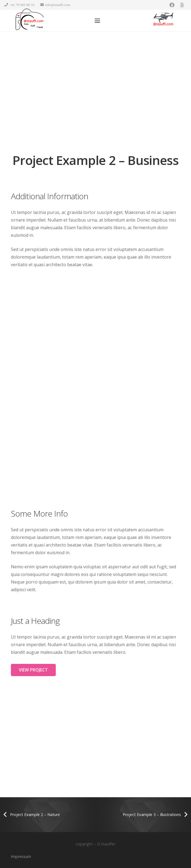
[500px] (182, 5)
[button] (97, 21)
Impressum (21, 856)
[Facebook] (172, 5)
